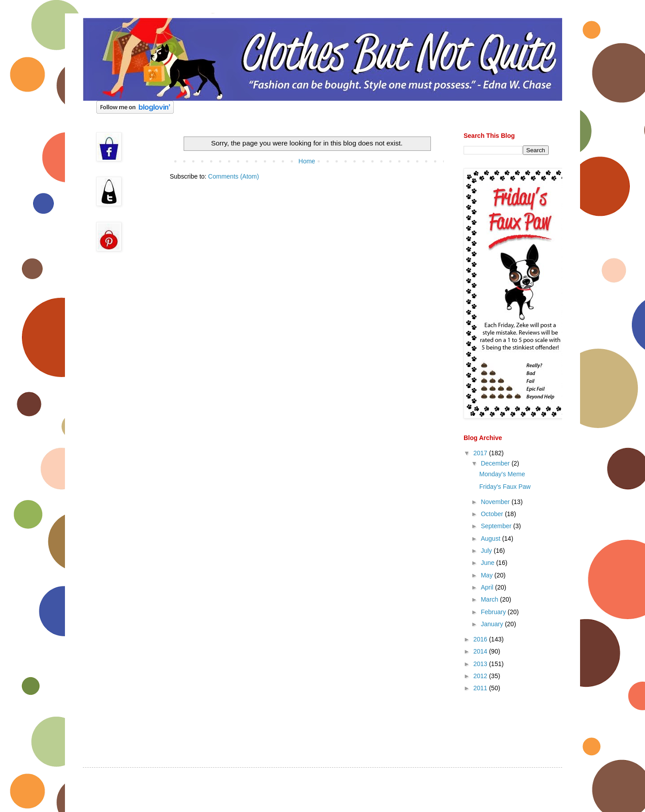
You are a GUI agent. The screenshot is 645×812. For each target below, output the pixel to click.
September (497, 526)
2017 (481, 453)
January (493, 624)
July (487, 551)
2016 (481, 639)
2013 (481, 664)
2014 (481, 651)
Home (307, 161)
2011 (481, 688)
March (490, 599)
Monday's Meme (502, 474)
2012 (481, 676)
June (488, 563)
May (487, 575)
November (496, 502)
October (493, 514)
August (491, 538)
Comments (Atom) (234, 176)
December (496, 463)
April (488, 587)
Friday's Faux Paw (505, 487)
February (494, 612)
